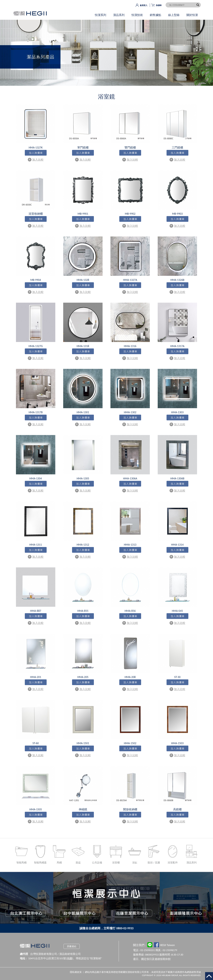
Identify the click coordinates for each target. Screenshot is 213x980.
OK (106, 55)
